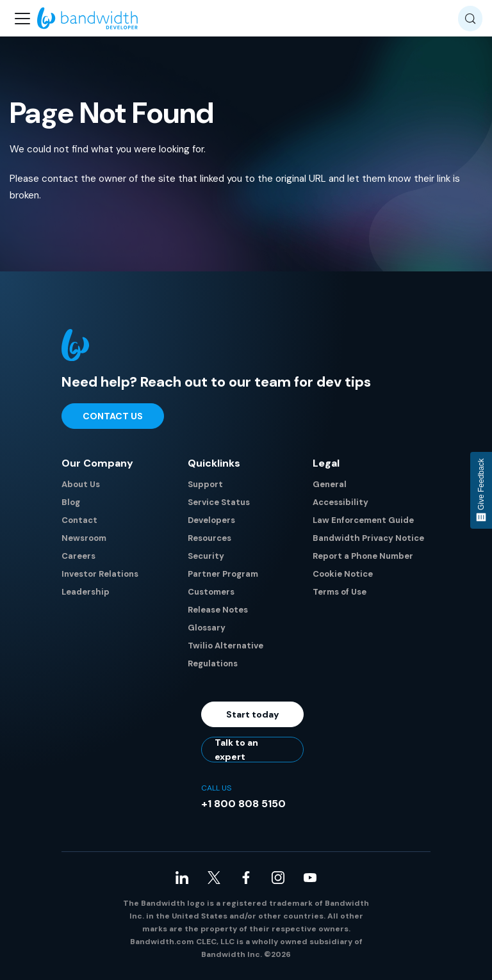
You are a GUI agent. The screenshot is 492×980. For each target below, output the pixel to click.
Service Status (219, 502)
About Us (81, 484)
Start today (253, 714)
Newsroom (84, 538)
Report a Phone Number (363, 556)
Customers (211, 592)
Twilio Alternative (225, 646)
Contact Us (113, 416)
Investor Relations (100, 574)
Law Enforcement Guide (363, 520)
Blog (71, 502)
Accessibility (340, 502)
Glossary (207, 628)
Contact (79, 520)
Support (205, 484)
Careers (78, 556)
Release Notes (218, 610)
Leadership (86, 592)
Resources (209, 538)
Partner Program (223, 574)
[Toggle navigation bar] (22, 19)
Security (206, 556)
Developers (211, 520)
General (330, 484)
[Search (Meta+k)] (470, 19)
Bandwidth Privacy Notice (368, 538)
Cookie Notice (343, 574)
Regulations (213, 663)
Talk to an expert (236, 750)
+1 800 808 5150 (243, 804)
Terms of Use (340, 592)
